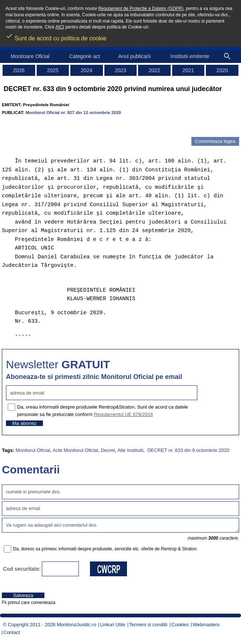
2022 (154, 70)
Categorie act (85, 56)
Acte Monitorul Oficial (75, 450)
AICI (60, 27)
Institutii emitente (190, 56)
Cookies (180, 625)
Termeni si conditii (148, 625)
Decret (108, 450)
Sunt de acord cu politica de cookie (56, 36)
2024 (86, 70)
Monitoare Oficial (30, 56)
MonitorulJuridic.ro (76, 625)
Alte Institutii (130, 450)
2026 (19, 70)
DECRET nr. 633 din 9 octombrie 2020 (188, 450)
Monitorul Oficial (33, 450)
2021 (188, 70)
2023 (120, 70)
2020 (222, 70)
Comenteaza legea (215, 141)
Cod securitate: (22, 569)
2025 (53, 70)
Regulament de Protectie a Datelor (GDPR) (141, 9)
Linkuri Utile (113, 625)
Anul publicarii (135, 56)
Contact (12, 632)
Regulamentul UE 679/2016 (123, 414)
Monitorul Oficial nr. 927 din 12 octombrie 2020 (73, 112)
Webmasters (206, 625)
